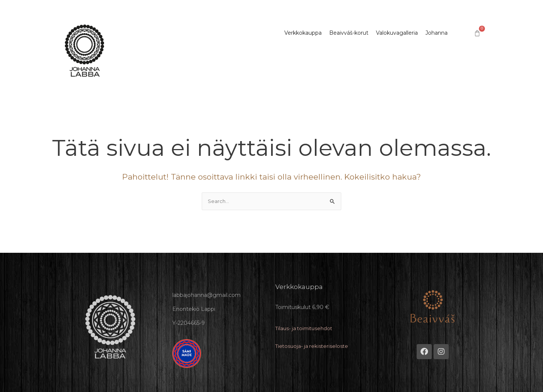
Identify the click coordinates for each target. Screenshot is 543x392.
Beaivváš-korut (349, 32)
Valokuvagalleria (397, 32)
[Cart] (477, 33)
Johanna (436, 32)
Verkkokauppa (303, 32)
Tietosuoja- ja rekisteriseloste (313, 346)
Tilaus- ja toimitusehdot (306, 328)
